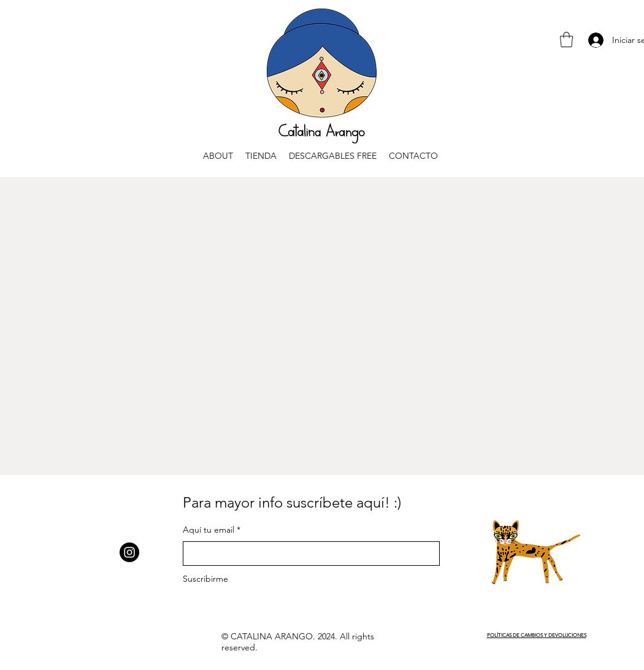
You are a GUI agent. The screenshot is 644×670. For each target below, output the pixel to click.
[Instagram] (129, 552)
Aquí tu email (209, 530)
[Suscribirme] (221, 579)
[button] (566, 40)
